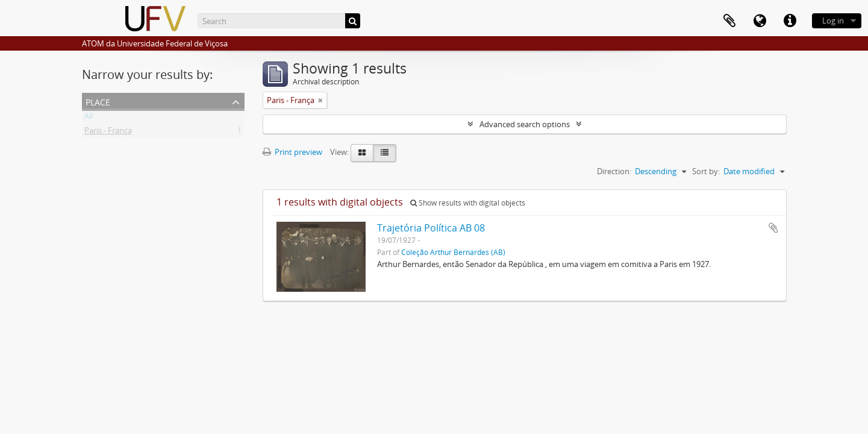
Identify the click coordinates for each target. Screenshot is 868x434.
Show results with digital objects (468, 203)
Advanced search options (525, 124)
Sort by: (706, 171)
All (89, 118)
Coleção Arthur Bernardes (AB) (453, 252)
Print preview (292, 152)
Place (98, 101)
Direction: (614, 171)
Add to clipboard (773, 228)
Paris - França (108, 133)
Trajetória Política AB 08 (431, 228)
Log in (833, 20)
